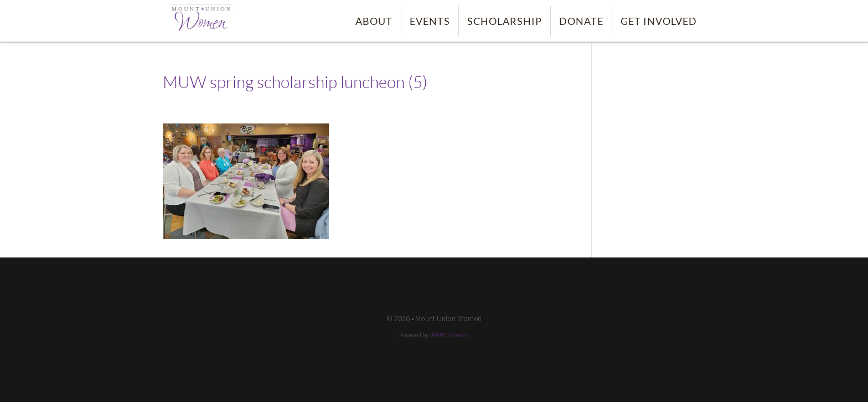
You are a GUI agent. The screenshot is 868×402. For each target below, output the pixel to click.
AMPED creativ (450, 335)
